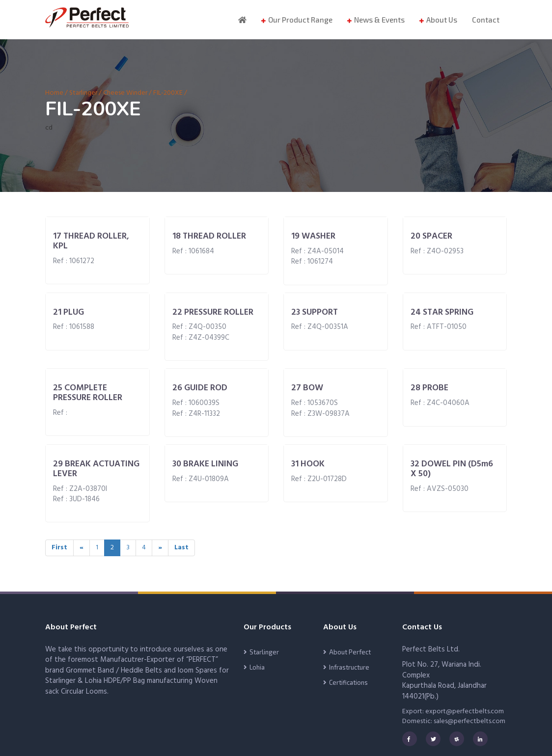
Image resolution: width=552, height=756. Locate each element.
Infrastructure (349, 667)
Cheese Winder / (127, 93)
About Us (442, 20)
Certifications (348, 682)
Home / (57, 93)
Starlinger (264, 652)
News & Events (379, 20)
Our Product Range (300, 20)
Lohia (257, 667)
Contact (486, 20)
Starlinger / (85, 93)
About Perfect (350, 652)
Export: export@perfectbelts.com (453, 712)
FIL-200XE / (170, 93)
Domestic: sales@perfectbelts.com (454, 721)
